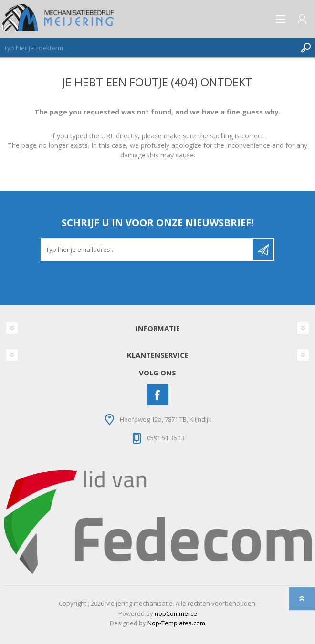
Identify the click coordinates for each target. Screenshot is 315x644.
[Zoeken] (148, 48)
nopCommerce (176, 613)
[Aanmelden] (147, 249)
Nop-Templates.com (176, 623)
